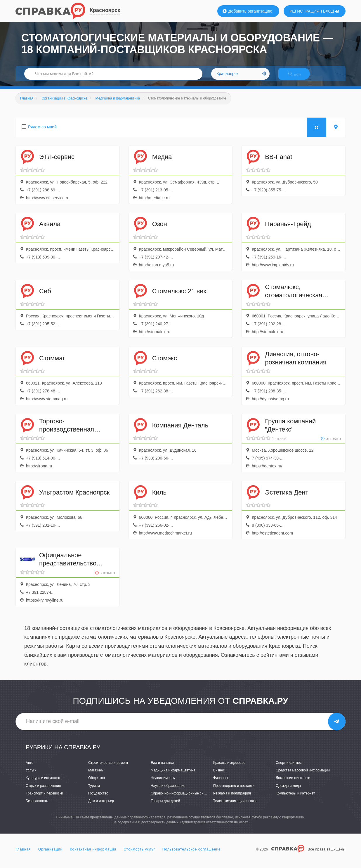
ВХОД (331, 11)
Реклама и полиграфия (232, 798)
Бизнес (219, 776)
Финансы (221, 783)
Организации (51, 855)
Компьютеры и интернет (295, 798)
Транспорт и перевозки (44, 798)
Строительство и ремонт (108, 768)
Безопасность (37, 806)
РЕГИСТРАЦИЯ (304, 11)
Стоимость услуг (139, 855)
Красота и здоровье (229, 768)
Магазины (96, 776)
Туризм (94, 791)
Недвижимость (163, 783)
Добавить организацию (247, 11)
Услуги (31, 776)
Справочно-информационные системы (182, 798)
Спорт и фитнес (289, 768)
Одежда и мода (288, 791)
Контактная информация (93, 855)
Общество (97, 783)
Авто (29, 768)
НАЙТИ (299, 77)
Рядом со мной (42, 132)
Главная (23, 855)
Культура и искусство (43, 783)
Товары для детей (165, 806)
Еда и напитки (162, 768)
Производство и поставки (234, 791)
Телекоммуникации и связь (235, 806)
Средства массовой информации (303, 776)
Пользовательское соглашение (192, 855)
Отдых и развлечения (43, 791)
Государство (98, 798)
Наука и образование (168, 791)
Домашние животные (293, 783)
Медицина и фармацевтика (173, 776)
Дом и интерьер (101, 806)
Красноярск (105, 10)
